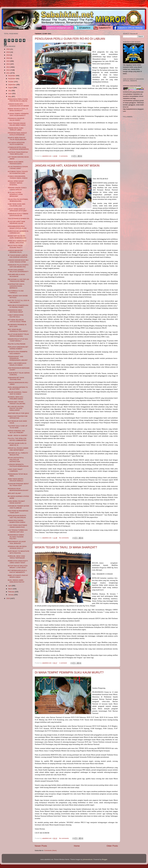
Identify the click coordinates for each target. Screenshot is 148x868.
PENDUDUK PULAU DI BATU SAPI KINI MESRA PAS (18, 266)
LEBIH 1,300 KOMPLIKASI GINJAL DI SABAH (17, 364)
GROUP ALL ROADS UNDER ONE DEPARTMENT (18, 449)
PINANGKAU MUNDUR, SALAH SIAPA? (16, 119)
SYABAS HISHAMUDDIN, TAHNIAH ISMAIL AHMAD (18, 177)
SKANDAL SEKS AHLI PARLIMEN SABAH (16, 398)
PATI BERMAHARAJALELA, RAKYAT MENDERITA (18, 571)
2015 (8, 61)
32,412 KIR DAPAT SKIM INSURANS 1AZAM (16, 222)
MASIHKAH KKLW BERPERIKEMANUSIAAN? (18, 489)
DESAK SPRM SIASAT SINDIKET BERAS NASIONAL (16, 183)
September (12, 85)
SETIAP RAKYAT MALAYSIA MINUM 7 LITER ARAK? (18, 567)
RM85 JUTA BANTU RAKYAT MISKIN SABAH (18, 576)
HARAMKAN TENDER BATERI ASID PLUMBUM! (18, 507)
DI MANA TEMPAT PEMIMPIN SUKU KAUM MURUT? (69, 672)
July (10, 91)
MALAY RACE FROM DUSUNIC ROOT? (15, 246)
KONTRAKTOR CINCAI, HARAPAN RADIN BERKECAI (16, 286)
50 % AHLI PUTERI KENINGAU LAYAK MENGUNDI (15, 194)
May (10, 96)
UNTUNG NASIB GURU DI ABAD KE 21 (17, 444)
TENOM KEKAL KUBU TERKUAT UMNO (16, 129)
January (11, 595)
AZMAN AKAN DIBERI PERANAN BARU (16, 163)
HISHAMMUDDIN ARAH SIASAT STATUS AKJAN (17, 227)
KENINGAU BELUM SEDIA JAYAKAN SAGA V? (17, 547)
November (12, 79)
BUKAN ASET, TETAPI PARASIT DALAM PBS (17, 403)
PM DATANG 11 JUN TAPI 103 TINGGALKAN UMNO (18, 280)
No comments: (64, 538)
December (12, 76)
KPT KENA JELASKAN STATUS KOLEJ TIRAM (17, 321)
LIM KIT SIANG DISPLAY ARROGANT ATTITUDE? (17, 210)
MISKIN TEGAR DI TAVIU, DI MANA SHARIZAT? (66, 547)
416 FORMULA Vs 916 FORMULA (16, 292)
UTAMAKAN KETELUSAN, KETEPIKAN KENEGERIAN (18, 148)
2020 (8, 49)
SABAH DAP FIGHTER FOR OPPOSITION (18, 417)
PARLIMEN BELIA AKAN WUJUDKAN (16, 275)
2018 (8, 55)
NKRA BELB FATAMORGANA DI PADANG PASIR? (18, 306)
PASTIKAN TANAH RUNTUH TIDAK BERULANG (18, 153)
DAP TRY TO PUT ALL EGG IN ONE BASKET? (19, 301)
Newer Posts (41, 846)
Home (77, 846)
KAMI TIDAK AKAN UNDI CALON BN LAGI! (17, 205)
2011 (8, 73)
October (11, 82)
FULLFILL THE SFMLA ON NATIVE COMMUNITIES (17, 439)
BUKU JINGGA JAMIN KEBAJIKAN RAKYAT (16, 581)
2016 (8, 58)
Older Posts (112, 846)
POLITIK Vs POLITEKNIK (17, 344)
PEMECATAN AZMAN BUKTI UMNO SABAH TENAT (18, 562)
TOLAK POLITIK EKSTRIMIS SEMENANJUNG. (18, 200)
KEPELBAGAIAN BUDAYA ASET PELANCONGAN (17, 516)
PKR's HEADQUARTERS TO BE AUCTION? (18, 388)
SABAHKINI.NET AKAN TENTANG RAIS (16, 379)
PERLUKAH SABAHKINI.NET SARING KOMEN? (18, 348)
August (11, 88)
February (11, 592)
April (10, 586)
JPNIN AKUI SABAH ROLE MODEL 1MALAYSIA (17, 242)
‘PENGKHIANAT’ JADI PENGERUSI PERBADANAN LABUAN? (18, 358)
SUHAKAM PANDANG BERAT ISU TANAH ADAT (18, 485)
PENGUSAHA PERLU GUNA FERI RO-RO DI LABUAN (70, 39)
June (10, 94)
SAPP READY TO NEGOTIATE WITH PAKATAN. (19, 552)
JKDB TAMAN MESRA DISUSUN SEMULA (16, 480)
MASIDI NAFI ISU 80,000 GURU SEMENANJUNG (17, 237)
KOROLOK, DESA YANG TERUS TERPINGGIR (16, 557)
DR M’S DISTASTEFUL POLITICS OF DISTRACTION (16, 460)
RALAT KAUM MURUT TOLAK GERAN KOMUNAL (18, 335)
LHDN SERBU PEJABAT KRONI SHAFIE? (16, 502)
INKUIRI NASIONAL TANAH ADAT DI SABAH (17, 393)
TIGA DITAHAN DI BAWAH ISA (19, 219)
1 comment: (63, 663)
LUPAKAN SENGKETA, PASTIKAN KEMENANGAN (18, 465)
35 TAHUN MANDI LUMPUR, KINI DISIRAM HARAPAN (18, 256)
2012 (8, 70)
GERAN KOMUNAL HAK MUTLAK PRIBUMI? (16, 432)
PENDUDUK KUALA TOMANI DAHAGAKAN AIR (18, 215)
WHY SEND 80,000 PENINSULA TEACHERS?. (18, 330)
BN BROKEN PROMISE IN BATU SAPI (17, 326)
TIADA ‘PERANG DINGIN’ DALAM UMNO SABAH (17, 124)
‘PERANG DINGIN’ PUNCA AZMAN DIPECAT (17, 189)
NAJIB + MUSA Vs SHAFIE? (18, 435)
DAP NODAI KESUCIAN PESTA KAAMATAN (16, 143)
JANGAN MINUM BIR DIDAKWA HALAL (15, 251)
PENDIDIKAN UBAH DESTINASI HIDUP (15, 311)
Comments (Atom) (50, 850)
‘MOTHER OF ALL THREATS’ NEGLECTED (18, 454)
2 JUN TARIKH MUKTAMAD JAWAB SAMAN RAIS (18, 526)
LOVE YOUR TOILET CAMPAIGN (15, 470)
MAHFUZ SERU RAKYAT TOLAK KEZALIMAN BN (17, 139)
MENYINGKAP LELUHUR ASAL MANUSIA (17, 542)
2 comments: (64, 156)
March (11, 589)
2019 (8, 52)
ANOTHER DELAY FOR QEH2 (18, 413)
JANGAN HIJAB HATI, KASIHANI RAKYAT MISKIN (67, 166)
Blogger (105, 859)
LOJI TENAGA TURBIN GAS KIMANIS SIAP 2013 (18, 531)
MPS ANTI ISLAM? (14, 493)
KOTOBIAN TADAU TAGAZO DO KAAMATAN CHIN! (18, 172)
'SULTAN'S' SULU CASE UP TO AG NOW (18, 427)
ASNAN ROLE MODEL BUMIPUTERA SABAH (17, 521)
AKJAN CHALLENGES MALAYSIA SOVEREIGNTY (18, 271)
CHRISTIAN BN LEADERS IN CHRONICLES (18, 232)
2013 (8, 67)
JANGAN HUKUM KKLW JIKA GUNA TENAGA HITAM (18, 261)
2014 (8, 64)
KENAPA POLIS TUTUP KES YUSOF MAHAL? (18, 340)
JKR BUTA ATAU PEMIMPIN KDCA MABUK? (18, 353)
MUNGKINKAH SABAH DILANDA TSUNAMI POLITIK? (16, 537)
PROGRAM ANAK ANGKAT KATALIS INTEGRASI (17, 134)
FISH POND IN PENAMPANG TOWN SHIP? (18, 512)
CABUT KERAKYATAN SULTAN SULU (16, 316)
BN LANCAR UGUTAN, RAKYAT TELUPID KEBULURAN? (16, 408)
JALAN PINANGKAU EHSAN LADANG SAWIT (18, 168)
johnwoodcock (88, 859)
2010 (8, 598)
